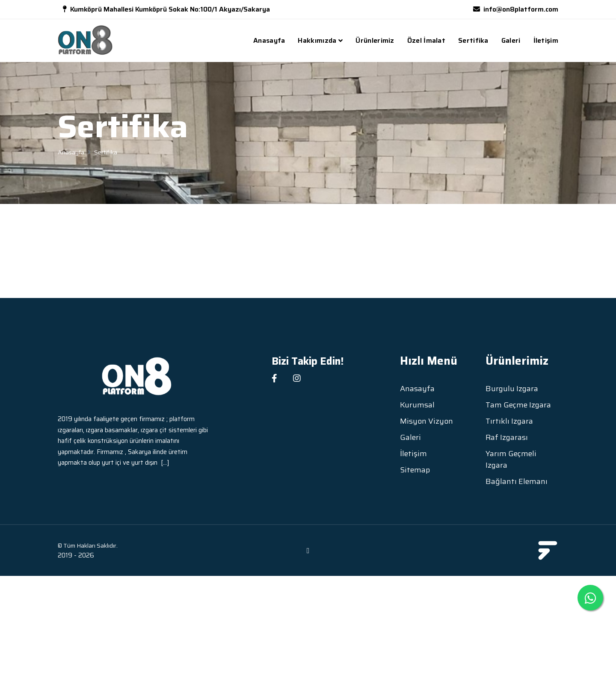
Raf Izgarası (507, 438)
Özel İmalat (426, 40)
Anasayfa (269, 40)
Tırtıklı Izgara (509, 421)
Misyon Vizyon (426, 421)
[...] (165, 463)
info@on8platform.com (521, 9)
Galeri (511, 40)
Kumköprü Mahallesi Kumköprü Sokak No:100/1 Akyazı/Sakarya (170, 9)
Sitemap (415, 470)
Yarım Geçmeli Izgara (511, 460)
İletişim (546, 40)
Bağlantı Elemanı (517, 482)
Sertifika (473, 40)
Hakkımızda (317, 40)
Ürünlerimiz (375, 40)
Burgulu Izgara (512, 389)
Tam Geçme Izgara (518, 405)
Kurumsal (417, 405)
